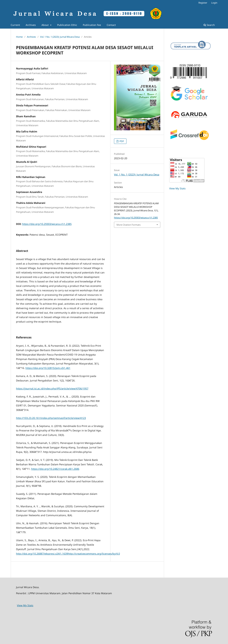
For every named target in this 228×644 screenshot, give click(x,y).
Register (203, 3)
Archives (31, 25)
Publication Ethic (67, 25)
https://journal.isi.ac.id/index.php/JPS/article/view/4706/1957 (52, 388)
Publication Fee (92, 25)
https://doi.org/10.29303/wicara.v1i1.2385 (47, 224)
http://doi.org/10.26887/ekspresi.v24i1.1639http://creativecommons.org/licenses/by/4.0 (68, 554)
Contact (111, 25)
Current (15, 25)
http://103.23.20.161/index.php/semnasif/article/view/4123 (51, 418)
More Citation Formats (129, 225)
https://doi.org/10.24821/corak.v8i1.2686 (55, 469)
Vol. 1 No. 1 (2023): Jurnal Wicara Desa (60, 37)
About (45, 25)
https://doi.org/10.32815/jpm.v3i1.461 (48, 368)
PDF (121, 141)
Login (214, 3)
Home (19, 37)
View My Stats (177, 188)
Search (209, 25)
